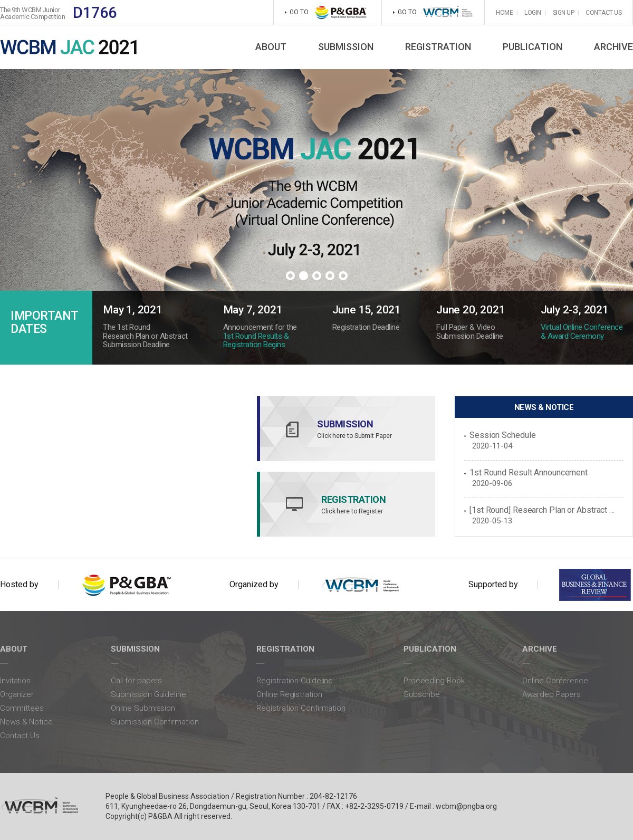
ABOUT (271, 47)
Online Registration (289, 694)
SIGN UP (564, 13)
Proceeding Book (434, 681)
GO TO (433, 12)
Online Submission (143, 708)
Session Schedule (502, 435)
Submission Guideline (148, 694)
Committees (22, 708)
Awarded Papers (552, 694)
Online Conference (555, 681)
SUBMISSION (346, 47)
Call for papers (137, 681)
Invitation (15, 681)
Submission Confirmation (155, 722)
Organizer (17, 694)
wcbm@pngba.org (466, 806)
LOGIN (533, 13)
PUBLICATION (533, 47)
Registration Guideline (295, 681)
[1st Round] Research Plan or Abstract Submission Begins (543, 510)
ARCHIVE (613, 47)
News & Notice (26, 722)
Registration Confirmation (301, 708)
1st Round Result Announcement (529, 473)
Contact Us (20, 736)
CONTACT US (603, 13)
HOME (504, 13)
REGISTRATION (438, 47)
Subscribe (422, 694)
